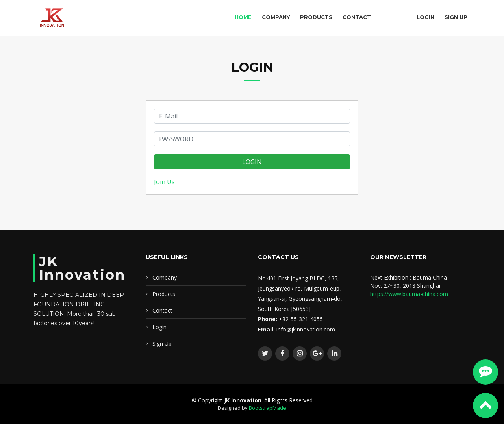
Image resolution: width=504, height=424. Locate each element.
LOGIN (252, 162)
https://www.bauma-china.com (409, 294)
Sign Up (456, 17)
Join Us (164, 182)
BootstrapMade (268, 408)
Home (243, 17)
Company (276, 17)
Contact (357, 17)
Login (425, 17)
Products (316, 17)
